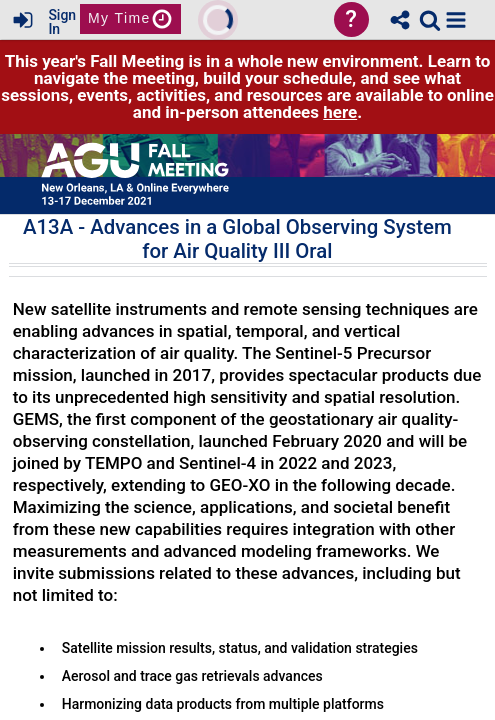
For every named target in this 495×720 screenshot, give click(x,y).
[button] (456, 20)
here (340, 112)
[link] (430, 20)
